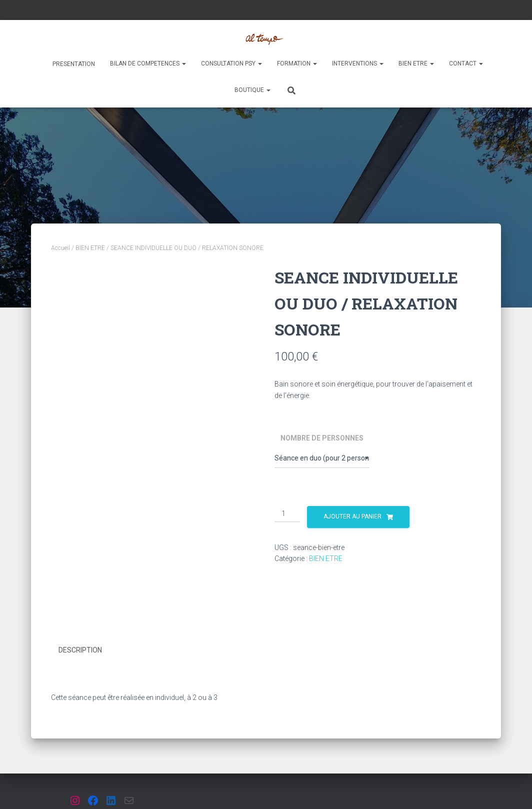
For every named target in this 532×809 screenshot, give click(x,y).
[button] (183, 63)
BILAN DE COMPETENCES (148, 63)
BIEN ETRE (416, 63)
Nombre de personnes (322, 438)
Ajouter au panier (352, 516)
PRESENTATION (73, 64)
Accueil (60, 248)
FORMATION (297, 63)
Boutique (252, 90)
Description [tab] (80, 650)
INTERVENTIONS (358, 63)
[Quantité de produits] (287, 514)
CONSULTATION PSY (231, 63)
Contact (466, 63)
